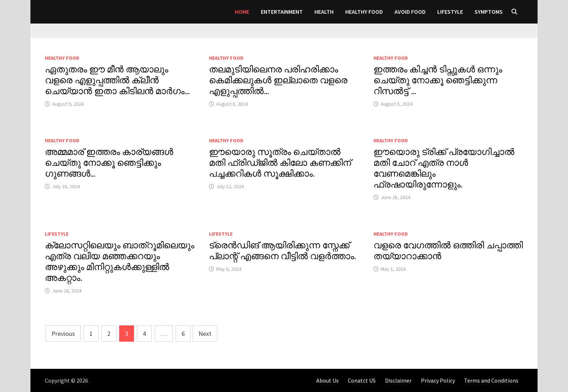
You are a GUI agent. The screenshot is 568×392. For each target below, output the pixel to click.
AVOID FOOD (410, 12)
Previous (63, 334)
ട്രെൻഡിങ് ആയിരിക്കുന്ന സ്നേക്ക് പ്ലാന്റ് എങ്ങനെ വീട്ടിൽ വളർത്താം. (283, 251)
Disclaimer (398, 380)
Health (324, 12)
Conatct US (362, 380)
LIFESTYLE (450, 12)
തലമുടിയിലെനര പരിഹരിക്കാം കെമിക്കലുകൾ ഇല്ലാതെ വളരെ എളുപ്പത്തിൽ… (278, 80)
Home (242, 12)
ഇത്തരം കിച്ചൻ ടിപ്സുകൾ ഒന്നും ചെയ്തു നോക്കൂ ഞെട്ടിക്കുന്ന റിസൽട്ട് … (438, 80)
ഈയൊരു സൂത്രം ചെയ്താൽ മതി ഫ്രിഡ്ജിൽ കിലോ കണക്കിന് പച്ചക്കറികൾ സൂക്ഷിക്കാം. (280, 163)
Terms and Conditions (491, 380)
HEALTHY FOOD (364, 12)
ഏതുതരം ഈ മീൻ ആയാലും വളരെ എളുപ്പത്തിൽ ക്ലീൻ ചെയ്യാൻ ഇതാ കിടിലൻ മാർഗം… (117, 80)
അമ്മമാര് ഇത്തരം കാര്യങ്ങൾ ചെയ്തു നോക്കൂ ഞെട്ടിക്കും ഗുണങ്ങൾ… (109, 163)
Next (205, 334)
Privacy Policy (438, 380)
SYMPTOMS (489, 12)
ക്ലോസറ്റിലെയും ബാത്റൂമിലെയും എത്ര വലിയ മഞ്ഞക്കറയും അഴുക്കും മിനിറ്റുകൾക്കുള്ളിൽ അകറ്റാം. (120, 262)
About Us (327, 380)
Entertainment (282, 12)
